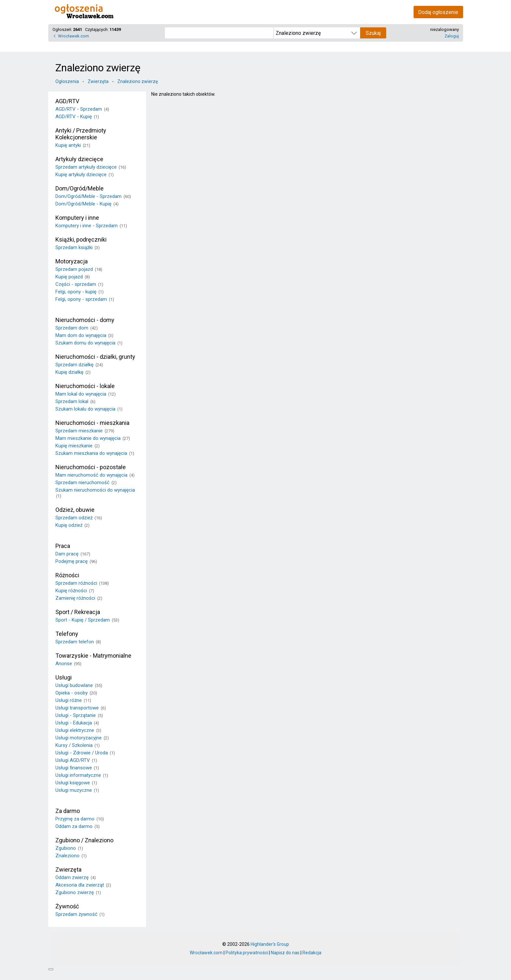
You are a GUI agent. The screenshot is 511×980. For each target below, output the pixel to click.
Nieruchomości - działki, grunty (95, 357)
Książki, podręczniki (81, 239)
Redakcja (312, 953)
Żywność (67, 906)
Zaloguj (452, 36)
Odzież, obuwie (75, 510)
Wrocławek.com (73, 36)
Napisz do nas (285, 953)
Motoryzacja (72, 261)
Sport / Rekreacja (78, 612)
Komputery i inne (77, 218)
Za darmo (68, 811)
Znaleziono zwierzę (138, 81)
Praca (63, 546)
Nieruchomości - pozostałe (91, 467)
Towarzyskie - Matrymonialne (93, 656)
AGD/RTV (67, 101)
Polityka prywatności (247, 953)
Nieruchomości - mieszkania (92, 423)
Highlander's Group (270, 944)
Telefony (67, 634)
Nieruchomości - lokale (85, 386)
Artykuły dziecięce (79, 159)
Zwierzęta (98, 81)
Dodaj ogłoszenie (438, 12)
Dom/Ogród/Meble (80, 188)
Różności (67, 575)
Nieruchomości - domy (85, 320)
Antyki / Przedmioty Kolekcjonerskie (81, 134)
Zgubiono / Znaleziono (84, 840)
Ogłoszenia (67, 81)
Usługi (64, 677)
